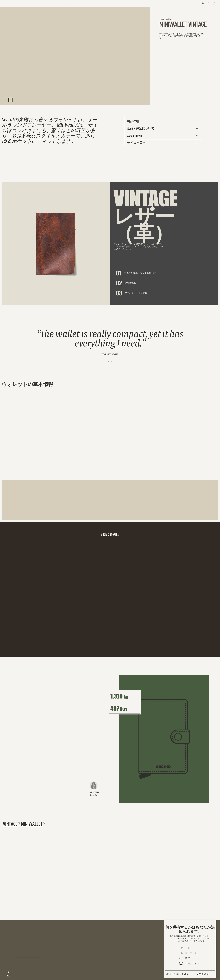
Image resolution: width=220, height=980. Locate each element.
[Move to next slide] (11, 100)
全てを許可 (203, 974)
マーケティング (193, 963)
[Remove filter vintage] (19, 823)
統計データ (191, 953)
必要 (188, 948)
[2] (112, 361)
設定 (188, 958)
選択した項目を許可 (177, 974)
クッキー (177, 938)
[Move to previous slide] (5, 100)
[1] (108, 361)
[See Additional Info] (163, 121)
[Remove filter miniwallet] (44, 823)
